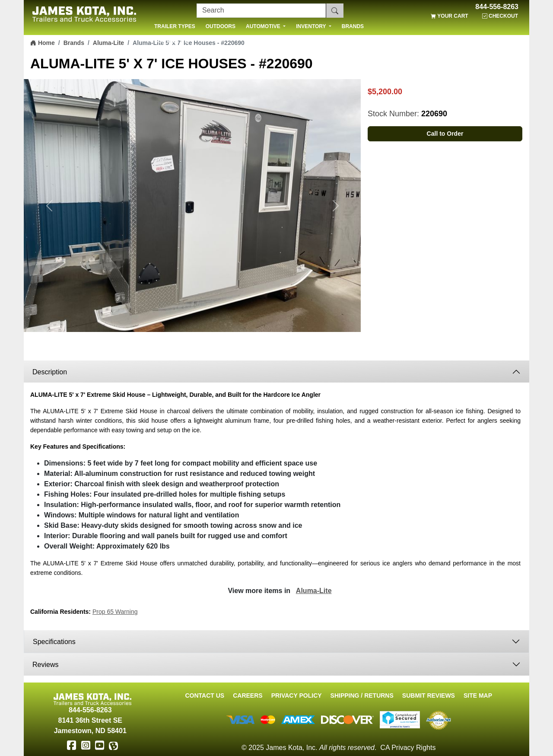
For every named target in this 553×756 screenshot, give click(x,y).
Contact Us (205, 695)
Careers (248, 695)
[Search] (261, 11)
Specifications (55, 642)
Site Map (478, 695)
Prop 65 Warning (115, 612)
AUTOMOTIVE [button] (264, 26)
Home (43, 43)
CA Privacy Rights (408, 748)
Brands (74, 43)
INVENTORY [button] (311, 26)
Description (50, 372)
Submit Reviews (429, 695)
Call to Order (445, 134)
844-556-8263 (497, 7)
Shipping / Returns (362, 695)
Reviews (45, 665)
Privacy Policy (297, 695)
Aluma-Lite (108, 43)
